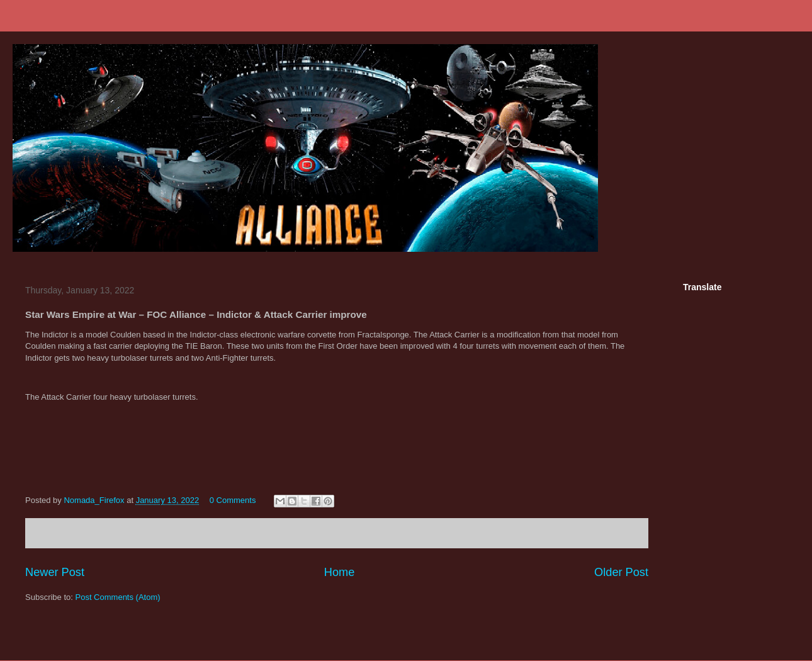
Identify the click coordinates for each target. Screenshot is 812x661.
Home (340, 572)
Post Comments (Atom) (118, 597)
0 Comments (233, 500)
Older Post (621, 572)
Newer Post (55, 572)
